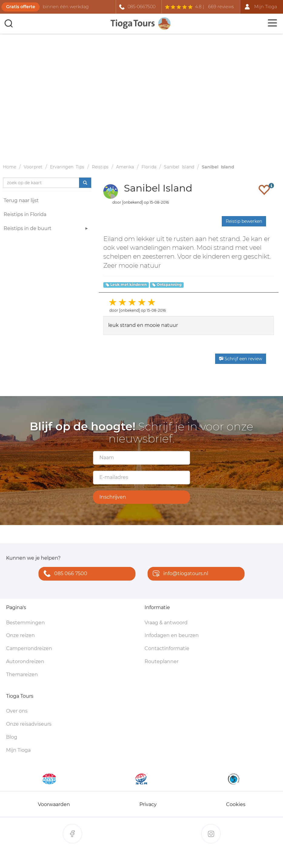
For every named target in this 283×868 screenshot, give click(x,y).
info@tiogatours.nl (179, 574)
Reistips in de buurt (47, 229)
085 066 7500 (64, 574)
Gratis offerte (21, 7)
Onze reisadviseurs (29, 724)
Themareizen (22, 675)
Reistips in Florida (25, 214)
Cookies (236, 804)
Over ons (17, 711)
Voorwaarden (54, 804)
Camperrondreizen (29, 648)
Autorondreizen (25, 661)
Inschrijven (113, 497)
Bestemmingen (25, 623)
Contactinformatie (167, 648)
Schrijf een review (241, 359)
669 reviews (221, 7)
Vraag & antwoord (166, 623)
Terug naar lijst (21, 200)
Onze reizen (20, 635)
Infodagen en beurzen (172, 635)
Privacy (148, 804)
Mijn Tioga (18, 750)
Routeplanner (161, 661)
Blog (12, 737)
